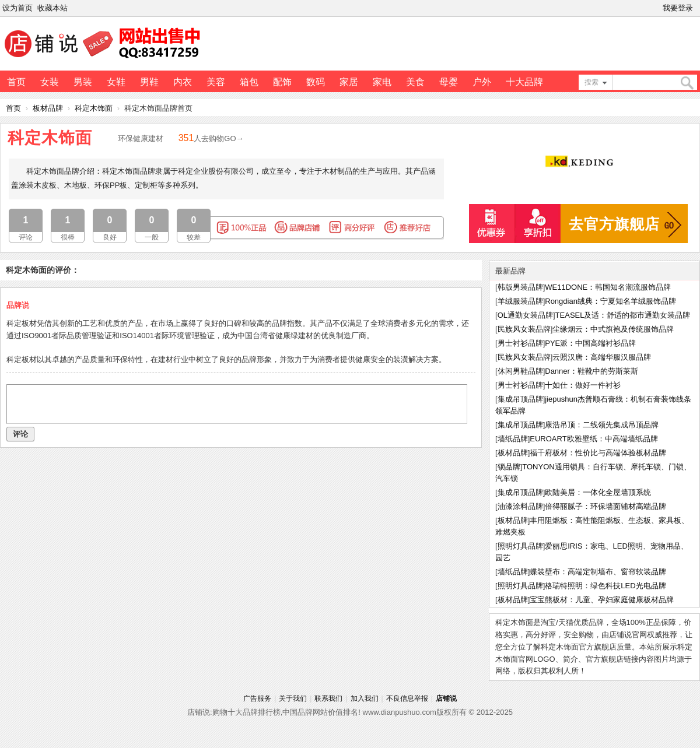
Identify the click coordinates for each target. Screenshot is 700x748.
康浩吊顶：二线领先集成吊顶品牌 (602, 425)
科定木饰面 (94, 108)
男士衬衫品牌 (520, 343)
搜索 (591, 82)
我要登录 (678, 8)
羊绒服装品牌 (520, 301)
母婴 (449, 82)
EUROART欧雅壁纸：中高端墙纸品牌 (594, 439)
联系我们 (328, 698)
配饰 (282, 82)
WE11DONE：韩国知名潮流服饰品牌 (608, 287)
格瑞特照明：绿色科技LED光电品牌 (605, 586)
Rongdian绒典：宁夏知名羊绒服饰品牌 (610, 301)
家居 (349, 82)
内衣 (183, 82)
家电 (382, 82)
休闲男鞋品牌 (520, 371)
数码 (316, 82)
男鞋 (149, 82)
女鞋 (116, 82)
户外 (482, 82)
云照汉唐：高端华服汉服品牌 (602, 357)
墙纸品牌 (513, 439)
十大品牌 (524, 82)
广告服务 (257, 698)
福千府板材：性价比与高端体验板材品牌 (598, 453)
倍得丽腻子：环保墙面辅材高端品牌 (605, 506)
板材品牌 (48, 108)
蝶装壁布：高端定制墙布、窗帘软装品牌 (598, 572)
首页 (16, 82)
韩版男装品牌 (520, 287)
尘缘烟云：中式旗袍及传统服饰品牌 (613, 329)
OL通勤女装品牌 (525, 315)
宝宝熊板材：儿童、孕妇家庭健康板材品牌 (602, 600)
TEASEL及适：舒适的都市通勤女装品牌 (623, 315)
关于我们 (293, 698)
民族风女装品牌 (524, 329)
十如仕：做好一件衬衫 (583, 385)
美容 (216, 82)
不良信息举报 (407, 698)
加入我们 (365, 698)
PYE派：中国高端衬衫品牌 (590, 343)
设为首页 (17, 8)
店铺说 (446, 698)
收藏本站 (52, 8)
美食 (415, 82)
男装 (83, 82)
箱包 (249, 82)
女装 (50, 82)
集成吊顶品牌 (520, 399)
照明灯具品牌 (520, 546)
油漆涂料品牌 (520, 506)
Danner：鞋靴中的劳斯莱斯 (591, 371)
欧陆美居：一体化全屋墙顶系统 (598, 492)
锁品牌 (509, 467)
